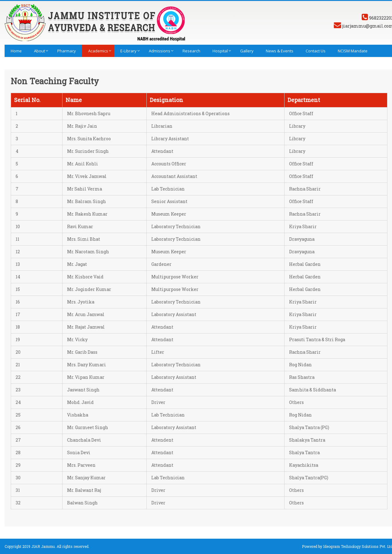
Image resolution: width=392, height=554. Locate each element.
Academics (98, 51)
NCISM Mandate (353, 51)
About (40, 51)
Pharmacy (67, 51)
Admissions (160, 51)
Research (191, 51)
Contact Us (316, 51)
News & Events (280, 51)
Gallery (247, 51)
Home (16, 51)
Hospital (220, 51)
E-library (128, 51)
